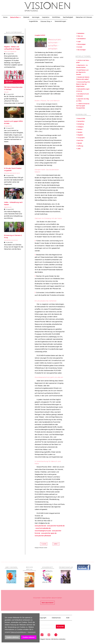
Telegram (54, 635)
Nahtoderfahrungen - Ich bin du (83, 90)
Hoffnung (80, 146)
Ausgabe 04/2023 (40, 35)
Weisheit (26, 17)
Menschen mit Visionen (84, 17)
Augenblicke (33, 21)
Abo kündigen (82, 50)
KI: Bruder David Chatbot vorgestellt (13, 169)
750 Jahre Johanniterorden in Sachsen (13, 88)
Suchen (60, 627)
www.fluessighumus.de (43, 531)
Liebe (79, 149)
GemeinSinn (81, 121)
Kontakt (80, 47)
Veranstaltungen (60, 21)
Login (79, 41)
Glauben (80, 132)
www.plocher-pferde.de (43, 536)
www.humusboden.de (43, 528)
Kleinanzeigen (81, 44)
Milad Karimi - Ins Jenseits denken (82, 66)
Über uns (80, 36)
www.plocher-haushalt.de (56, 526)
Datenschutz (56, 618)
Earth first (80, 140)
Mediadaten (81, 33)
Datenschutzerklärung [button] (18, 632)
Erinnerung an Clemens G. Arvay (13, 236)
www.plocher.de (40, 526)
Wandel (80, 143)
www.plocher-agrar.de (49, 533)
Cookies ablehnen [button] (13, 637)
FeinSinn (80, 129)
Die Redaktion (82, 39)
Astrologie (36, 17)
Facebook (41, 635)
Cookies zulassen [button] (29, 637)
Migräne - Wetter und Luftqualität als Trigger (12, 48)
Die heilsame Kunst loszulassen (82, 95)
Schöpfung (81, 124)
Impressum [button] (32, 632)
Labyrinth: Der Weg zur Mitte (82, 100)
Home (5, 17)
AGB (68, 618)
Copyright (43, 618)
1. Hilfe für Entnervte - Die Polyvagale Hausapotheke (83, 106)
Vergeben (80, 135)
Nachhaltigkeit (68, 17)
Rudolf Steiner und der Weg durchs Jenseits (82, 72)
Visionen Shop (45, 21)
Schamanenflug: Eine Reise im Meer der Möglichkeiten (83, 84)
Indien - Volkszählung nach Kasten (13, 203)
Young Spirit (81, 138)
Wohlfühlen (56, 17)
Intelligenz (80, 127)
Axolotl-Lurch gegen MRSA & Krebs (13, 122)
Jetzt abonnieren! (47, 603)
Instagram (48, 635)
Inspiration (46, 17)
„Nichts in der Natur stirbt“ (83, 61)
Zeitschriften (14, 17)
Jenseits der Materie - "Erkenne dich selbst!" (83, 78)
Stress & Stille (81, 119)
